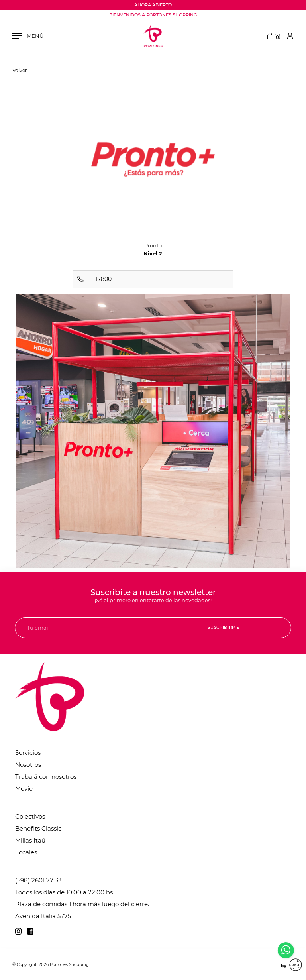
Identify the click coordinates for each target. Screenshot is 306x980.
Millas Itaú (30, 840)
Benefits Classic (38, 828)
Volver (20, 70)
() (273, 37)
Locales (26, 852)
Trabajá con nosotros (46, 777)
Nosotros (28, 765)
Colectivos (30, 816)
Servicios (28, 753)
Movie (24, 789)
